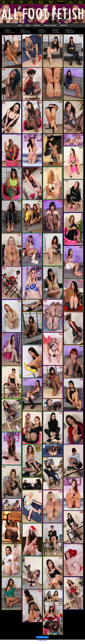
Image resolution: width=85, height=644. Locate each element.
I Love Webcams (31, 2)
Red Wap (41, 30)
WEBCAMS (37, 25)
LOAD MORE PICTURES (42, 637)
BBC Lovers (56, 31)
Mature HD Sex (70, 32)
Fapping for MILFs (25, 31)
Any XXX (23, 30)
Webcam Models (51, 2)
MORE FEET (64, 25)
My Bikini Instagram (43, 640)
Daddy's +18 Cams (26, 32)
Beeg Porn (69, 30)
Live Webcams (71, 2)
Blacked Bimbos (71, 31)
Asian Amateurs (43, 31)
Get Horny (42, 32)
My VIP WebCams (41, 2)
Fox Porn (8, 30)
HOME (20, 25)
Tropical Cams (21, 2)
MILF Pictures (4, 2)
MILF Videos (13, 2)
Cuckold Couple (10, 32)
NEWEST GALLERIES (50, 25)
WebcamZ (61, 1)
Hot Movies (56, 30)
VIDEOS (28, 25)
